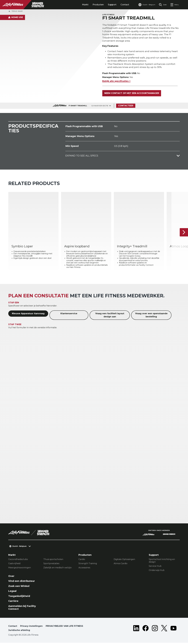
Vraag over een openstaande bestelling (151, 316)
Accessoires (84, 569)
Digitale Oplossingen (124, 561)
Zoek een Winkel (19, 587)
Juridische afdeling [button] (19, 631)
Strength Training (88, 565)
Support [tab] (112, 5)
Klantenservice (69, 315)
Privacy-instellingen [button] (31, 627)
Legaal (12, 592)
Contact (125, 5)
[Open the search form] (163, 5)
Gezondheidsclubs (18, 561)
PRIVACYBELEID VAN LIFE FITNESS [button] (64, 627)
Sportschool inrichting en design (162, 562)
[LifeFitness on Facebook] (146, 630)
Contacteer (126, 107)
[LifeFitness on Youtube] (173, 630)
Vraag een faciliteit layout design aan (110, 316)
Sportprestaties (51, 565)
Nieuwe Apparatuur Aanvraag (28, 315)
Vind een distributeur (22, 582)
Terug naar (16, 11)
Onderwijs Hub (157, 571)
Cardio (82, 561)
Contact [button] (13, 627)
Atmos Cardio (121, 565)
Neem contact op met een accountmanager (132, 95)
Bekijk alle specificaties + (116, 83)
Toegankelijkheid (19, 597)
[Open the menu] (174, 5)
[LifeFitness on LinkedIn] (136, 630)
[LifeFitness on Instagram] (155, 630)
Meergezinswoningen (20, 569)
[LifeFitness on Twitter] (164, 630)
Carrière (13, 602)
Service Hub (155, 567)
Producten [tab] (98, 5)
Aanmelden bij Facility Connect (22, 609)
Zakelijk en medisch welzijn (57, 569)
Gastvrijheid (14, 565)
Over (11, 577)
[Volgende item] (184, 234)
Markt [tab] (85, 5)
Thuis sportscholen (53, 561)
